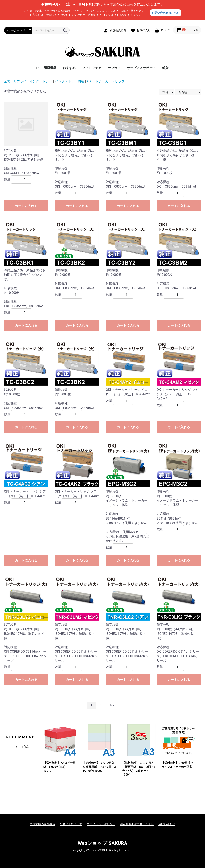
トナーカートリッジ (110, 81)
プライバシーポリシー (101, 824)
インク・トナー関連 (70, 81)
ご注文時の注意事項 (42, 824)
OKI (90, 81)
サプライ (114, 68)
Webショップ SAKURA (103, 843)
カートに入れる (26, 206)
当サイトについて (71, 824)
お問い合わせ (167, 824)
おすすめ (69, 68)
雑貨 (165, 68)
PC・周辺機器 (47, 68)
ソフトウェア (92, 68)
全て (7, 81)
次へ (111, 705)
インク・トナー (41, 81)
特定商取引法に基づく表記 (137, 824)
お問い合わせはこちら (166, 13)
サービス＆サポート (141, 68)
